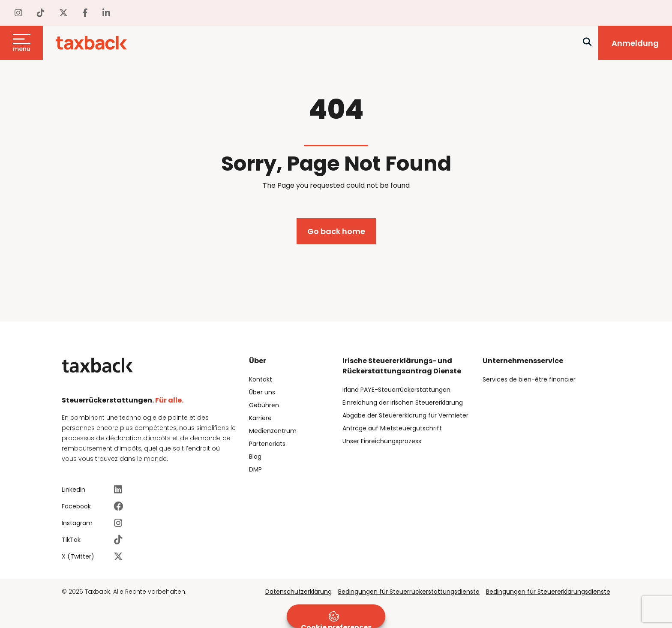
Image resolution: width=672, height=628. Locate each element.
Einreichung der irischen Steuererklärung (403, 403)
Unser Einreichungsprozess (382, 441)
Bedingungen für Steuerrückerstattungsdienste (409, 592)
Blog (255, 457)
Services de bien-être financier (529, 379)
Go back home (336, 231)
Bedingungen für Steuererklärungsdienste (548, 592)
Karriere (260, 418)
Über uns (262, 392)
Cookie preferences (336, 620)
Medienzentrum (273, 431)
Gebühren (264, 405)
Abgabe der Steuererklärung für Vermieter (405, 415)
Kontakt (261, 379)
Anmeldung (635, 43)
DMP (255, 469)
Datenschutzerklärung (298, 592)
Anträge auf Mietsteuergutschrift (392, 428)
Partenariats (267, 444)
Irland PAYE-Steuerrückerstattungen (396, 390)
